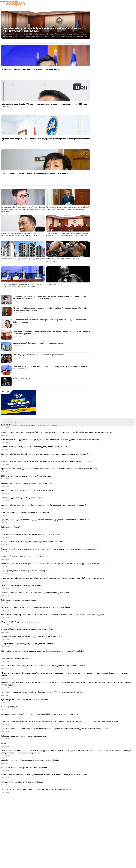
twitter (68, 862)
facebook (61, 862)
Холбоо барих (100, 846)
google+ (75, 862)
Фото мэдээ (48, 846)
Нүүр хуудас (36, 846)
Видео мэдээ (61, 846)
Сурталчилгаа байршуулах (80, 846)
